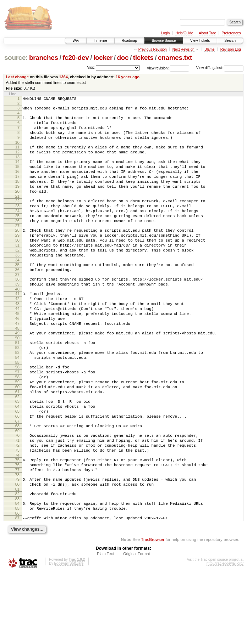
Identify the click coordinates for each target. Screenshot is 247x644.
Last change (17, 77)
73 (17, 511)
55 (17, 408)
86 (17, 583)
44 (17, 345)
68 (17, 482)
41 (17, 327)
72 (17, 505)
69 (17, 488)
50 (17, 379)
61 (17, 443)
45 (17, 351)
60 (17, 437)
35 (17, 293)
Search (230, 41)
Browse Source (164, 41)
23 (17, 224)
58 (17, 425)
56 (17, 413)
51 (17, 384)
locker (103, 58)
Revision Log (231, 49)
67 (17, 478)
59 (17, 431)
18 (17, 195)
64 (17, 459)
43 (17, 339)
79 (17, 544)
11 (17, 154)
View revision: (158, 68)
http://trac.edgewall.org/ (225, 635)
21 (17, 213)
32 (17, 277)
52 (17, 390)
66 (17, 471)
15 (17, 177)
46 (17, 357)
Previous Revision (153, 49)
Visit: (91, 67)
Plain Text (105, 625)
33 (17, 283)
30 (17, 265)
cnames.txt (175, 58)
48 (17, 369)
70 (17, 493)
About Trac (207, 33)
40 (17, 322)
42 (17, 333)
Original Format (137, 625)
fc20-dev (76, 58)
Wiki (76, 41)
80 (17, 550)
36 (17, 299)
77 (17, 533)
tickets (143, 58)
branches (44, 58)
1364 (63, 77)
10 (17, 150)
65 (17, 465)
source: (16, 58)
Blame (209, 49)
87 (17, 588)
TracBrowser (153, 611)
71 (17, 499)
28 (17, 253)
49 (17, 373)
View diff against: (220, 68)
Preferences (231, 33)
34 (17, 289)
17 (17, 189)
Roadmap (129, 41)
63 (17, 453)
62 (17, 449)
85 (17, 577)
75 (17, 521)
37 (17, 305)
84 (17, 571)
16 (17, 183)
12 (17, 160)
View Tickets (200, 41)
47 (17, 363)
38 (17, 310)
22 (17, 218)
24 (17, 230)
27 (17, 248)
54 (17, 402)
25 (17, 236)
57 (17, 419)
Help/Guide (184, 33)
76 (17, 527)
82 (17, 561)
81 (17, 556)
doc (123, 58)
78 (17, 540)
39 (17, 316)
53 (17, 396)
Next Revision (183, 49)
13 (17, 166)
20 (17, 207)
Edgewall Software (69, 635)
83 (17, 567)
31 (17, 271)
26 (17, 242)
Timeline (100, 41)
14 (17, 171)
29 (17, 259)
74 (17, 517)
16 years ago (128, 77)
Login (165, 33)
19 (17, 201)
